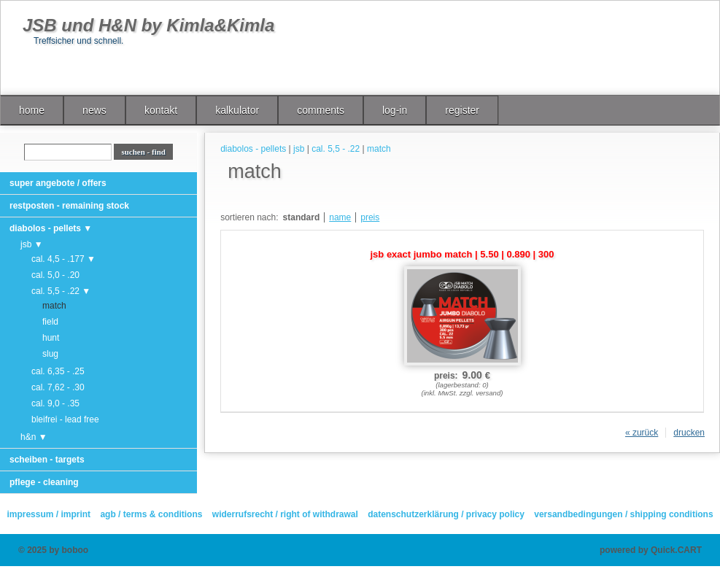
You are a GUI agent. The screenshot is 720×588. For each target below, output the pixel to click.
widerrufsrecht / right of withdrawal (285, 514)
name (340, 217)
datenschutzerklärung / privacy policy (446, 514)
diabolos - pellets (253, 149)
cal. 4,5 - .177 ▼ (63, 259)
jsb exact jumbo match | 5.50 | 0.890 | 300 (462, 254)
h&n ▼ (34, 437)
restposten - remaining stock (69, 206)
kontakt (161, 110)
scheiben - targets (47, 460)
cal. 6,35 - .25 (58, 371)
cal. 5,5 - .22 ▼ (61, 291)
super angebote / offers (58, 183)
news (94, 110)
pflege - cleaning (44, 482)
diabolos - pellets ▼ (51, 228)
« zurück (642, 433)
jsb (299, 149)
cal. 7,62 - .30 (58, 387)
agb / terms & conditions (151, 514)
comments (321, 110)
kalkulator (237, 110)
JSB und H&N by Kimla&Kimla (148, 25)
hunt (51, 338)
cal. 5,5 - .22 (336, 149)
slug (50, 354)
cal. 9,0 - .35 (55, 403)
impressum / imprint (49, 514)
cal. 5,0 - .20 (55, 275)
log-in (395, 110)
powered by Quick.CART (651, 550)
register (462, 110)
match (54, 306)
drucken (689, 433)
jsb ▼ (32, 244)
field (50, 322)
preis (370, 217)
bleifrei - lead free (65, 419)
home (32, 110)
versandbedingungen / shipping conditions (623, 514)
